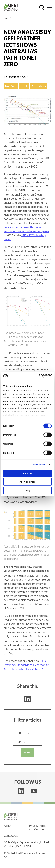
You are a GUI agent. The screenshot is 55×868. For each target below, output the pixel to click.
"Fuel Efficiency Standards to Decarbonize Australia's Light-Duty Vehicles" (26, 665)
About (8, 826)
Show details (39, 465)
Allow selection (27, 482)
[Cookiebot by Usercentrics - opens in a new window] (39, 376)
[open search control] (42, 8)
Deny (28, 490)
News (5, 18)
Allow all (28, 473)
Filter (27, 752)
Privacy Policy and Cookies (38, 827)
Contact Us (11, 835)
